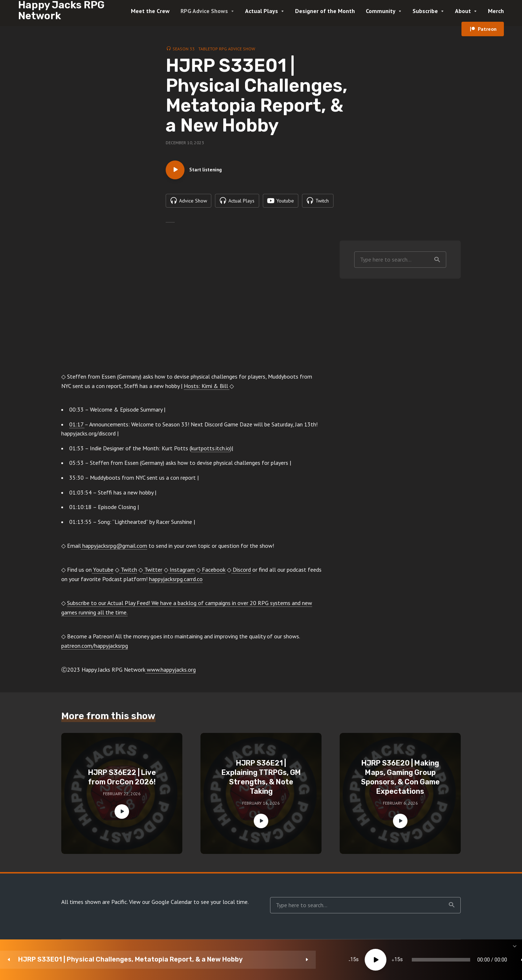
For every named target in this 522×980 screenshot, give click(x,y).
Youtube (103, 573)
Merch (496, 11)
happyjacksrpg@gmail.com (114, 549)
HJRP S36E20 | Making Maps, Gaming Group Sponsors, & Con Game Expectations (400, 781)
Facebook (213, 573)
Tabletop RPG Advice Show (227, 49)
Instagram (181, 573)
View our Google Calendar (161, 905)
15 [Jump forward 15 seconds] (235, 960)
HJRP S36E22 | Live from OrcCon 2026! (122, 781)
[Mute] (417, 960)
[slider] (305, 960)
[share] (482, 960)
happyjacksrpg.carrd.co (176, 583)
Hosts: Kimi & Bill (207, 389)
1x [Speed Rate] (439, 960)
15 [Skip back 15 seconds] (191, 960)
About (463, 11)
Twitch (128, 573)
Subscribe (425, 11)
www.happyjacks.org (171, 673)
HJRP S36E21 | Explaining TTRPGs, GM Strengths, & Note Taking (261, 781)
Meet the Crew (150, 11)
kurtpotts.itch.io (211, 452)
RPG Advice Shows (204, 11)
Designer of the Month (325, 11)
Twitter (153, 573)
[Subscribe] (460, 960)
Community (381, 11)
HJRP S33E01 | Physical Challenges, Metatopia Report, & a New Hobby (76, 960)
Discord (241, 573)
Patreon (487, 29)
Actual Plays (262, 11)
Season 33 (184, 49)
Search (437, 263)
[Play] (213, 960)
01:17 (77, 428)
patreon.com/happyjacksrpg (95, 649)
